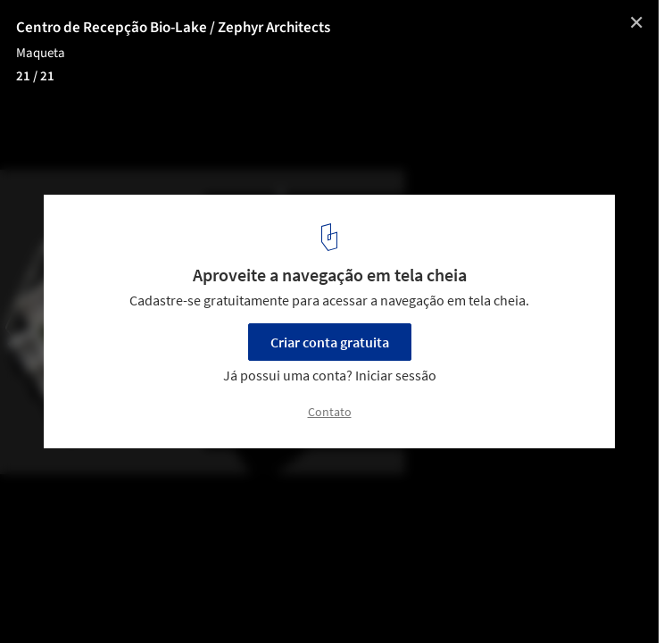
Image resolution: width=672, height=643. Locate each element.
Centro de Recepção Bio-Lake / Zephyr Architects (173, 28)
